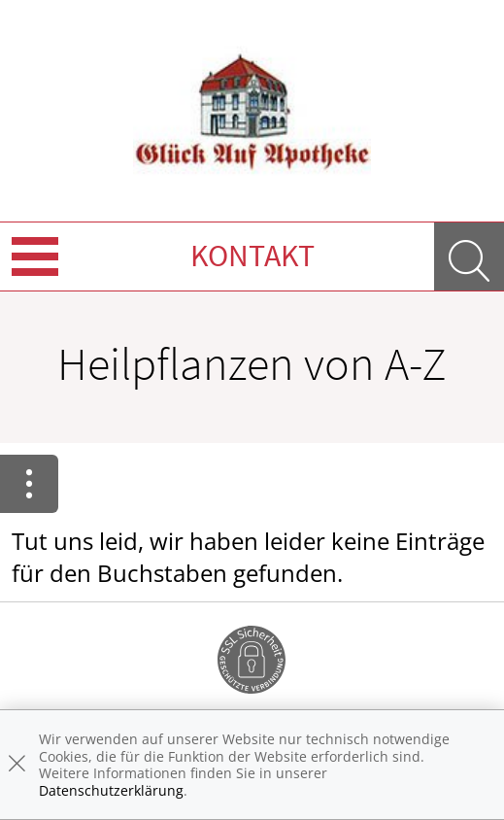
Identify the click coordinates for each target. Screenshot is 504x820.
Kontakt (252, 256)
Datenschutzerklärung (111, 790)
